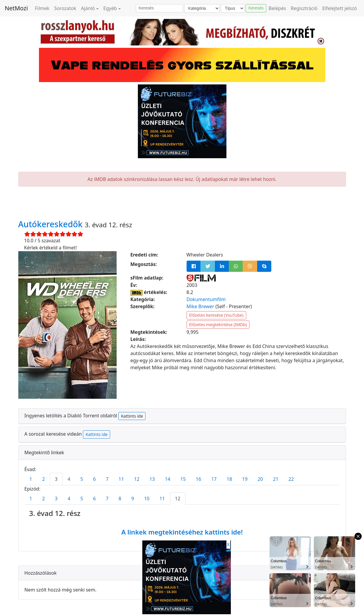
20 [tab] (260, 479)
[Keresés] (159, 8)
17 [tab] (214, 479)
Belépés (277, 8)
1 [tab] (31, 479)
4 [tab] (69, 479)
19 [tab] (245, 479)
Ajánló (88, 8)
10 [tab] (147, 499)
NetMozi (16, 8)
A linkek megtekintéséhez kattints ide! (182, 532)
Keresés (256, 8)
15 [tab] (183, 479)
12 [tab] (137, 479)
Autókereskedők (52, 224)
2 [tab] (44, 479)
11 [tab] (121, 479)
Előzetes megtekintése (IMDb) (218, 325)
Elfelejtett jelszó (340, 8)
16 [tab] (198, 479)
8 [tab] (120, 499)
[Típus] (233, 8)
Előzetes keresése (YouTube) (216, 315)
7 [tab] (107, 479)
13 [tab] (152, 479)
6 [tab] (94, 479)
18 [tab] (229, 479)
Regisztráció (304, 8)
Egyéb (110, 8)
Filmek (42, 8)
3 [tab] (56, 479)
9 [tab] (133, 499)
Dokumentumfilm (206, 299)
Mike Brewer (200, 306)
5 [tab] (82, 479)
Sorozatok (65, 8)
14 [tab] (168, 479)
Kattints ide (132, 416)
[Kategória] (202, 8)
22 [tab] (291, 479)
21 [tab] (276, 479)
